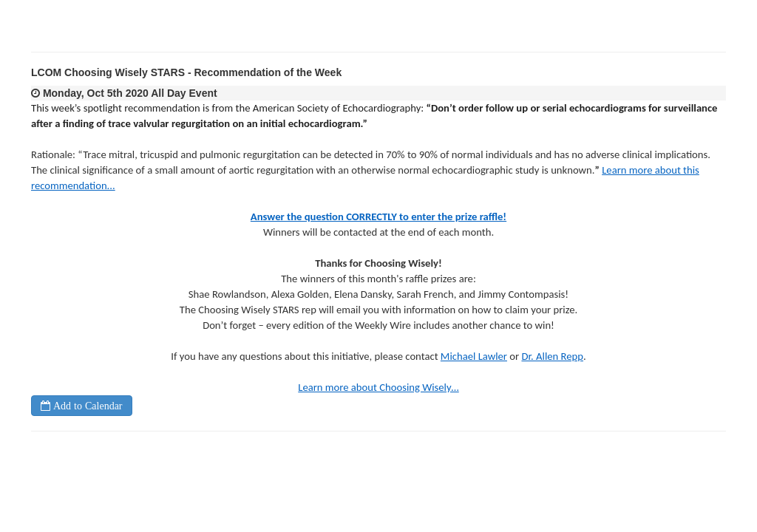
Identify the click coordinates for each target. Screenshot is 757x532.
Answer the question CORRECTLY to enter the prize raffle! (378, 216)
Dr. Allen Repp (552, 356)
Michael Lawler (474, 356)
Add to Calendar (86, 406)
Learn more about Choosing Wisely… (378, 387)
